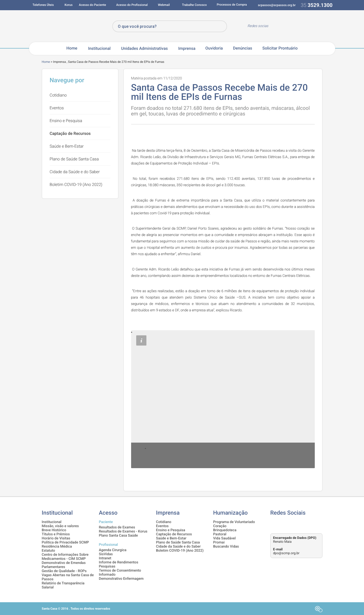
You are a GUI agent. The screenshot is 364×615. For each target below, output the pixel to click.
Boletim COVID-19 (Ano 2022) (76, 185)
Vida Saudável (225, 538)
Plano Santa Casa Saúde (118, 536)
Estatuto (48, 551)
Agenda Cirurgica (113, 550)
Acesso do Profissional (132, 5)
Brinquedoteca (225, 530)
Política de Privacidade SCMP (65, 542)
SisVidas (106, 554)
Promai (219, 542)
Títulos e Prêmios (56, 534)
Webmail (164, 5)
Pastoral (220, 534)
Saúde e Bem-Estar (67, 146)
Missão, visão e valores (60, 526)
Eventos (57, 108)
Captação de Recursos (70, 133)
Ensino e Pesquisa (66, 121)
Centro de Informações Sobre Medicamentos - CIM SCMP (65, 557)
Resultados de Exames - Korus (123, 531)
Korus (68, 5)
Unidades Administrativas (145, 48)
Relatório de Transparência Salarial (63, 585)
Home (72, 48)
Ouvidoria (214, 48)
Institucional (99, 48)
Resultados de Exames (117, 527)
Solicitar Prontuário (280, 48)
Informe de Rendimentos (119, 562)
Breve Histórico (54, 530)
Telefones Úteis (43, 5)
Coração (220, 526)
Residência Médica (57, 547)
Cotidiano (58, 95)
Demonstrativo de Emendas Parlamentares (64, 565)
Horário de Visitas (56, 538)
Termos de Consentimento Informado (120, 573)
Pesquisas (107, 566)
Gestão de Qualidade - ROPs (64, 571)
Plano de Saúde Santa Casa (74, 159)
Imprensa (187, 48)
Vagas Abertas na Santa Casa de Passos (68, 577)
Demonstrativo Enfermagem (121, 579)
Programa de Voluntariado (234, 522)
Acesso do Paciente (92, 5)
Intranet (105, 558)
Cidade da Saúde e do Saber (75, 172)
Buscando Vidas (226, 547)
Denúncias (242, 48)
